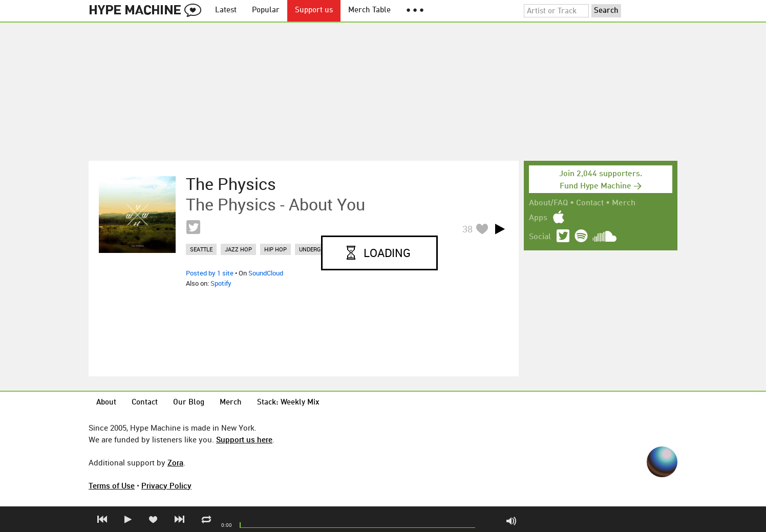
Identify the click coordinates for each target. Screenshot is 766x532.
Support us (314, 10)
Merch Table (369, 10)
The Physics (231, 184)
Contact (590, 203)
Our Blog (189, 403)
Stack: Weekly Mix (288, 403)
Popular (266, 10)
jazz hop (238, 249)
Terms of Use (112, 485)
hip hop (275, 249)
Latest (226, 10)
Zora (175, 462)
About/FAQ (548, 203)
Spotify (221, 283)
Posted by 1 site (210, 273)
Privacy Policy (166, 485)
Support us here (244, 439)
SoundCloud (266, 273)
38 (467, 229)
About (106, 403)
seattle (201, 249)
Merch (624, 203)
